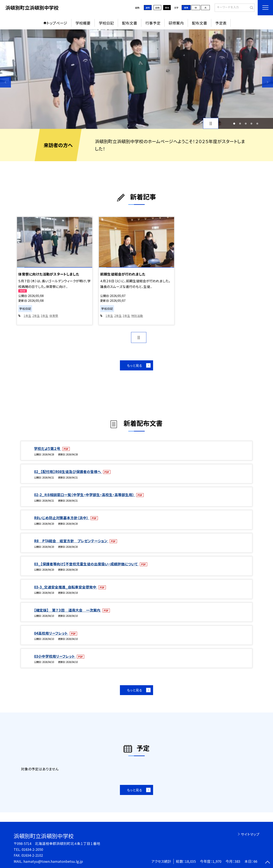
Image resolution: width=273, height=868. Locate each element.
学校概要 (83, 23)
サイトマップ (250, 834)
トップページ (57, 23)
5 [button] (257, 124)
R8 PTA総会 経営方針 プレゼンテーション (71, 541)
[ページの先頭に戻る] (268, 863)
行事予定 (153, 23)
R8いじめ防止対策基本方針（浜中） (62, 518)
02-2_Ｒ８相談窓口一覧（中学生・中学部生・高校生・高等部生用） (85, 495)
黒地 (167, 8)
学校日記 (106, 23)
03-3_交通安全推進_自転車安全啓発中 (66, 587)
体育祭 (54, 316)
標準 (186, 8)
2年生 (36, 316)
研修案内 (176, 23)
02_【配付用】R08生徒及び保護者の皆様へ (68, 472)
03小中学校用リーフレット (55, 656)
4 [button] (251, 124)
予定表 (221, 23)
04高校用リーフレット (51, 633)
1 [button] (234, 124)
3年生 (45, 316)
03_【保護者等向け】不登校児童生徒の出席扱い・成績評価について (86, 564)
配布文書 (130, 23)
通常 (148, 8)
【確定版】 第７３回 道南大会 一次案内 (68, 610)
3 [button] (246, 124)
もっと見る (134, 365)
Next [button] (268, 82)
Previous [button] (5, 82)
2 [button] (240, 124)
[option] (136, 79)
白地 (157, 8)
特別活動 (137, 316)
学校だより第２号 (48, 448)
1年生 (28, 316)
